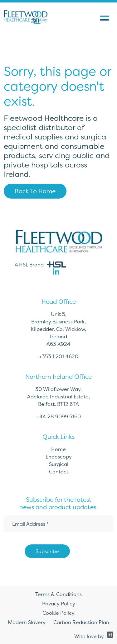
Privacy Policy (59, 604)
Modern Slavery (27, 622)
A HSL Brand (40, 265)
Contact (59, 472)
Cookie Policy (58, 613)
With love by (94, 636)
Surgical (59, 464)
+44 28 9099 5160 (59, 416)
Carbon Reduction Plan (81, 622)
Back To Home (35, 191)
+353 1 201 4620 (59, 356)
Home (58, 449)
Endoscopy (59, 457)
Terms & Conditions (58, 594)
